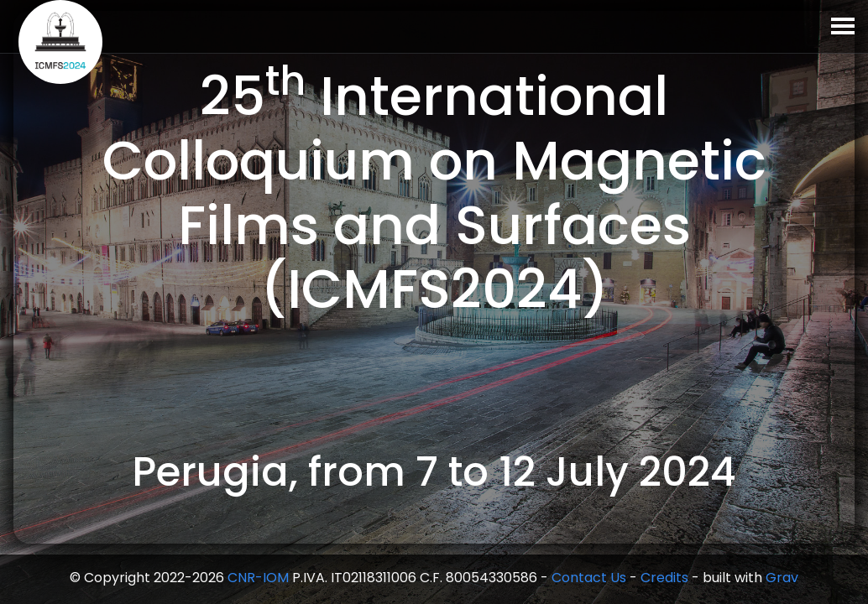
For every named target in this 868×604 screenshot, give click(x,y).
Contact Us (589, 578)
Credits (664, 578)
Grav (782, 578)
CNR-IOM (258, 578)
